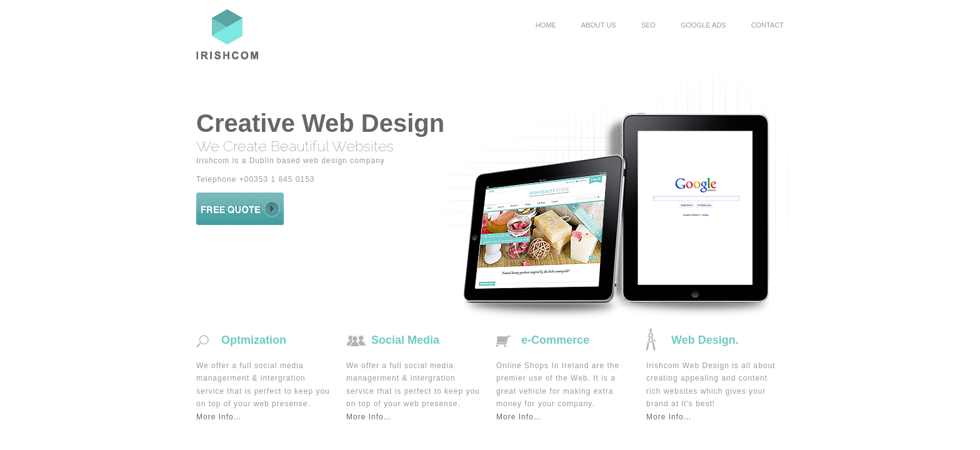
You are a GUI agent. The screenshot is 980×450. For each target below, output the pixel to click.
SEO (648, 25)
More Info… (219, 417)
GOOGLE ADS (703, 25)
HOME (546, 25)
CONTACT (767, 25)
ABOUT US (599, 25)
